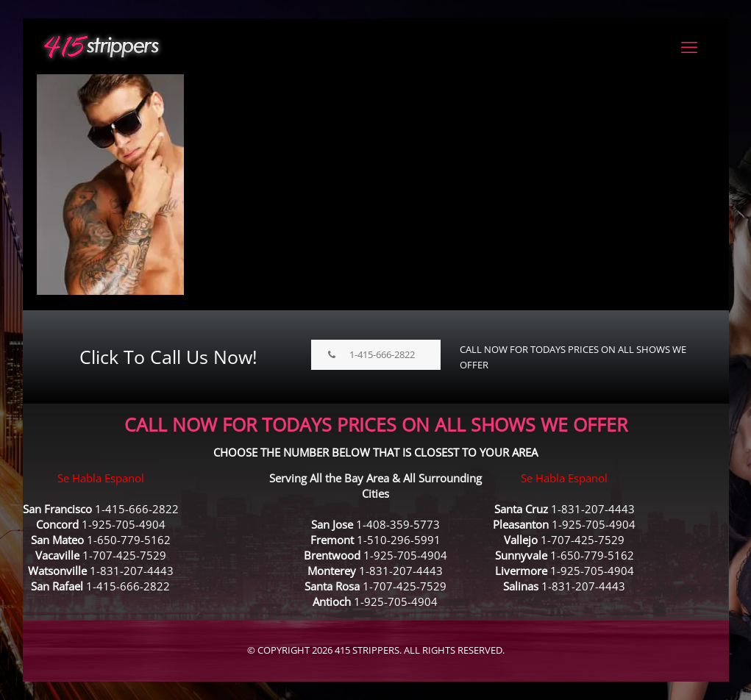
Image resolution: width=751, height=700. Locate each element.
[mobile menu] (689, 46)
